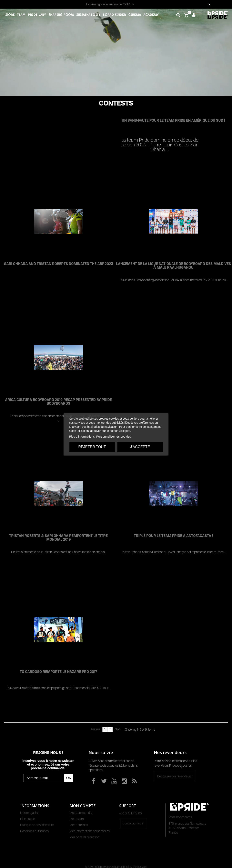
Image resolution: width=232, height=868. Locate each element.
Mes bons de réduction (84, 837)
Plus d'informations (82, 436)
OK (69, 778)
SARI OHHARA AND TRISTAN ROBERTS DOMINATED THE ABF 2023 (59, 264)
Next (117, 729)
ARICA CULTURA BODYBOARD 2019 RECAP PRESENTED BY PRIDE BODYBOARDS (58, 402)
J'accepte (140, 447)
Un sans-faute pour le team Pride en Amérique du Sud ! (173, 120)
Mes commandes (81, 813)
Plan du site (28, 819)
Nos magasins (30, 813)
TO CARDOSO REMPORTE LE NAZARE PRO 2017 (58, 672)
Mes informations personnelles (90, 831)
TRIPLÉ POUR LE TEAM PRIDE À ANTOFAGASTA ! (173, 536)
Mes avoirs (77, 819)
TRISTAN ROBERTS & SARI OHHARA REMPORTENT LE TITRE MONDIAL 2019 (58, 538)
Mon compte (83, 806)
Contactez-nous (133, 823)
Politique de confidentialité (37, 825)
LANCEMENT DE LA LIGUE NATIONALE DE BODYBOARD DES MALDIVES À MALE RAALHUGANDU (174, 266)
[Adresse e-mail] (44, 778)
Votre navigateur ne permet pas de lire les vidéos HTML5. (116, 52)
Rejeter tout (92, 447)
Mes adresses (79, 825)
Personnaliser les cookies (114, 436)
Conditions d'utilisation (34, 831)
